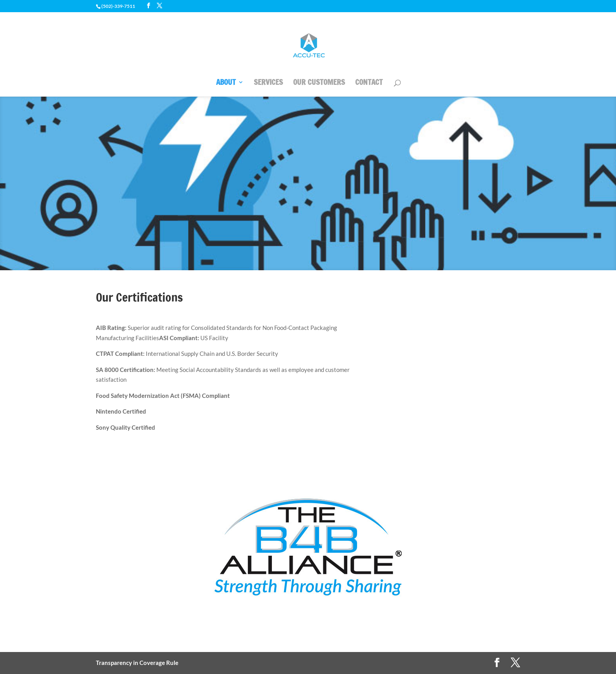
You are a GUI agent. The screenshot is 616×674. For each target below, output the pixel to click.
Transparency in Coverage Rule (137, 663)
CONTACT (369, 83)
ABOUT (226, 83)
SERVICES (268, 83)
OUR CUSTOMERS (319, 83)
